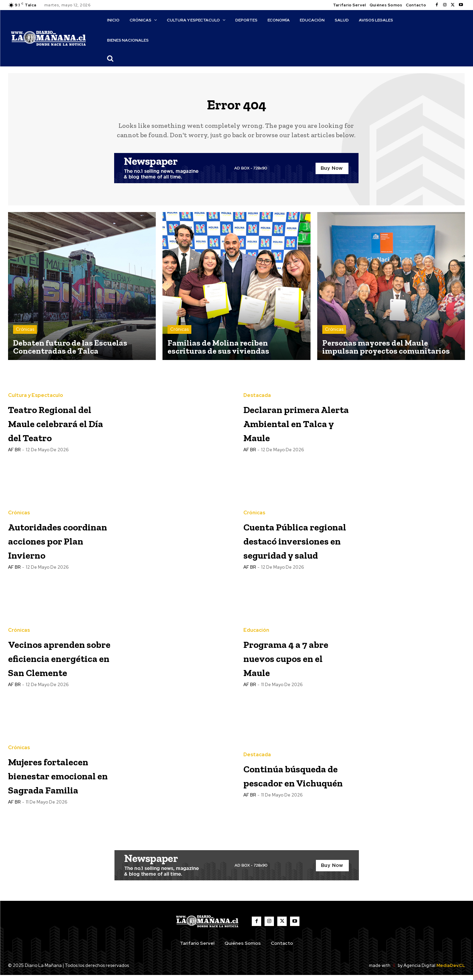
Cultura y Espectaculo (36, 393)
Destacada (257, 393)
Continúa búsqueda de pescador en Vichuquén (282, 780)
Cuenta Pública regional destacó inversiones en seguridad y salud (295, 545)
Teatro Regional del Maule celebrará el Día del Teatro (58, 427)
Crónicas (25, 335)
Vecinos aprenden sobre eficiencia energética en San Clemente (56, 662)
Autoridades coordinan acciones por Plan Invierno (50, 545)
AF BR (14, 462)
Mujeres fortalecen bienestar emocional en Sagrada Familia (58, 780)
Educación (256, 629)
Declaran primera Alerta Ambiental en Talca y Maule (290, 427)
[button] (110, 58)
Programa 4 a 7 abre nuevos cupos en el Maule (290, 662)
